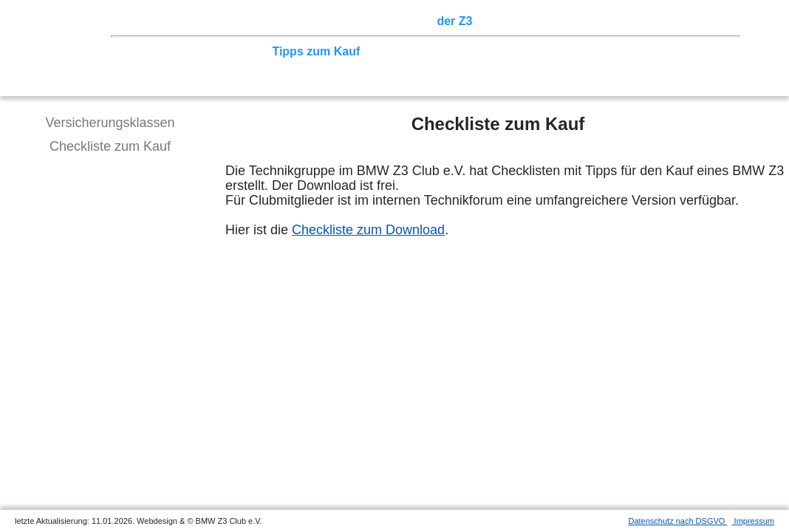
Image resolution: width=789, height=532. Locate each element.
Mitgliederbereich (663, 21)
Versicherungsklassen (110, 123)
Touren (252, 21)
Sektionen (401, 21)
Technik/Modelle (173, 51)
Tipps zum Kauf (316, 51)
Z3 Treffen (196, 21)
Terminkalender (322, 21)
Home (144, 21)
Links (591, 21)
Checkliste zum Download (368, 230)
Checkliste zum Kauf (110, 146)
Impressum (753, 521)
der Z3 (454, 21)
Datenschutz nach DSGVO (678, 521)
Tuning (245, 51)
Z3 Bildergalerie (524, 21)
